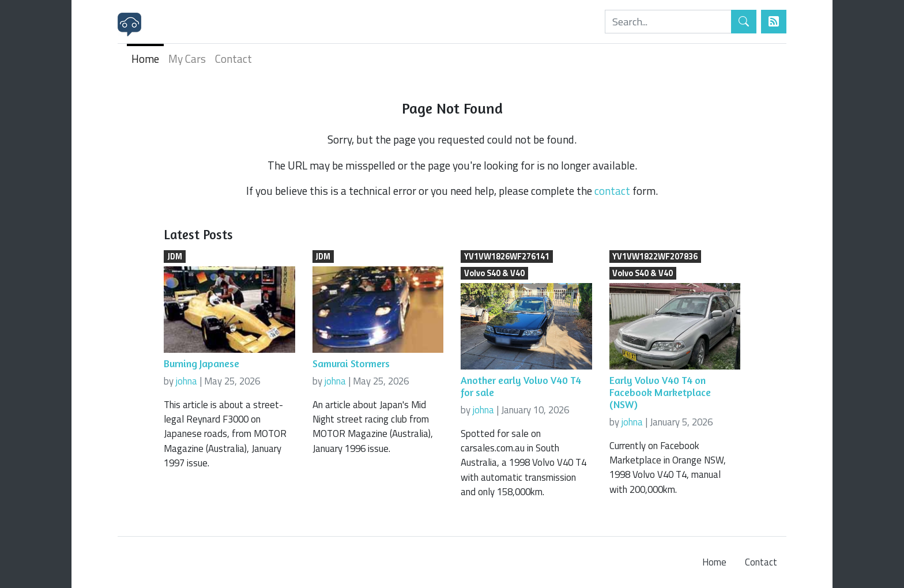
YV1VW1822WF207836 (655, 257)
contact (612, 191)
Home (145, 59)
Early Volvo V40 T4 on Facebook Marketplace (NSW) (660, 392)
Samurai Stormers (351, 363)
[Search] (668, 22)
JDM (175, 257)
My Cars (187, 59)
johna (187, 381)
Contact (233, 59)
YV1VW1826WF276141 (507, 257)
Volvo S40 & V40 (494, 273)
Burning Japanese (201, 363)
